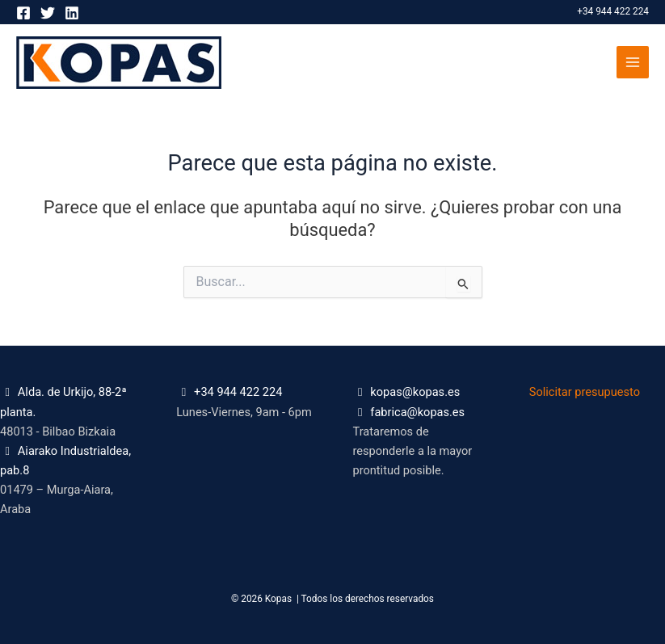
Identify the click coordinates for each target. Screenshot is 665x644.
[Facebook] (23, 13)
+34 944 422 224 (613, 11)
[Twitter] (48, 13)
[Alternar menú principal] (633, 62)
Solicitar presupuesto (585, 392)
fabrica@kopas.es (417, 412)
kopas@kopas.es (415, 392)
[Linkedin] (72, 13)
